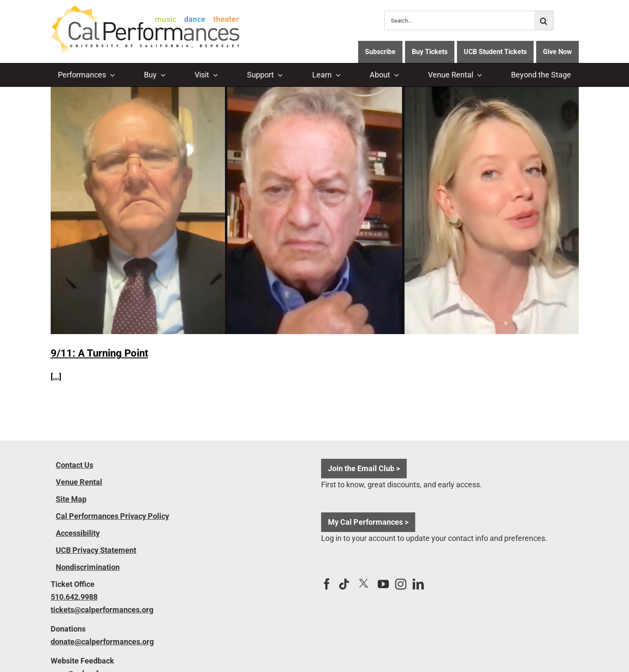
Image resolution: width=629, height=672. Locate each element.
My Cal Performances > (368, 522)
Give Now (557, 52)
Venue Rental (79, 482)
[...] (56, 376)
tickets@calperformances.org (102, 610)
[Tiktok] (344, 584)
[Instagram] (401, 584)
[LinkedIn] (418, 584)
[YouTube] (383, 584)
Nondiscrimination (88, 567)
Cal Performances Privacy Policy (112, 516)
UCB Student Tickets (495, 52)
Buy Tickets (430, 52)
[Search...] (459, 20)
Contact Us (75, 465)
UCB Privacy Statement (96, 550)
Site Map (71, 499)
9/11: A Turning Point (99, 353)
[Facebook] (327, 584)
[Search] (544, 20)
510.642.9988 (74, 597)
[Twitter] (364, 584)
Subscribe (380, 52)
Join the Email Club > (364, 468)
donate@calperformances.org (102, 642)
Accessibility (78, 533)
